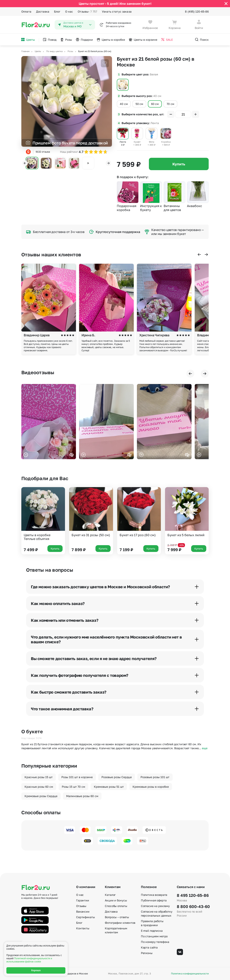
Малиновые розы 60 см (82, 796)
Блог (57, 11)
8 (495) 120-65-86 (197, 11)
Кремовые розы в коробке (151, 787)
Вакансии (83, 911)
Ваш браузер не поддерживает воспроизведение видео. (49, 422)
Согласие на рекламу (155, 906)
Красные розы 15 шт (39, 777)
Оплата (26, 11)
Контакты (83, 928)
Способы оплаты (116, 906)
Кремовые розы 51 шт (109, 787)
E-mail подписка (152, 931)
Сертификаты (85, 917)
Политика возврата (154, 895)
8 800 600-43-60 (193, 906)
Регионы (147, 953)
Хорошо (36, 970)
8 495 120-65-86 (193, 895)
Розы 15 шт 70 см (73, 787)
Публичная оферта (154, 900)
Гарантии (83, 900)
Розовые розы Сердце (117, 777)
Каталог (110, 895)
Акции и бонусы (116, 900)
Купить (179, 164)
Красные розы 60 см (39, 787)
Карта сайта (149, 947)
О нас (69, 11)
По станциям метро (154, 936)
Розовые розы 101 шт (155, 777)
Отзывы (87, 12)
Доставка (43, 11)
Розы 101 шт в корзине (77, 777)
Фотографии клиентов (120, 923)
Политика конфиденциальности (190, 974)
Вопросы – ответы (117, 917)
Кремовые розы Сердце (41, 796)
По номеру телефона (155, 942)
